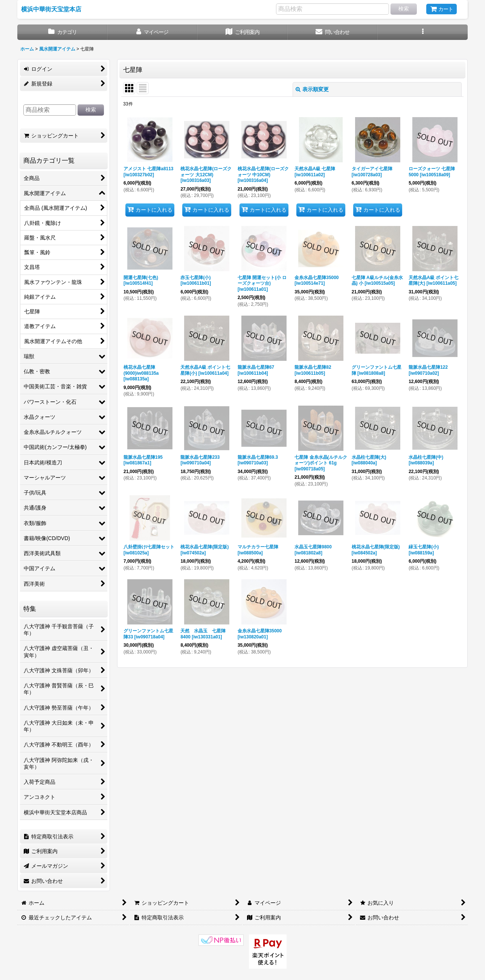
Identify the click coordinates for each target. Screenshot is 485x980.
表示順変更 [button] (312, 89)
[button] (423, 32)
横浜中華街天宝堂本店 (51, 9)
